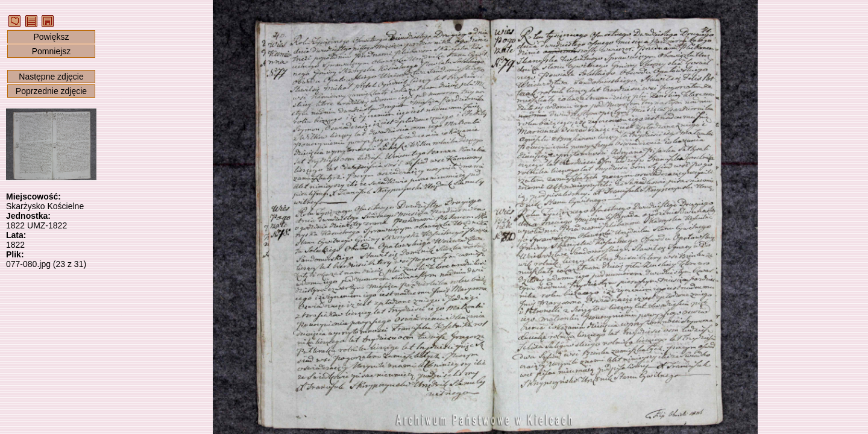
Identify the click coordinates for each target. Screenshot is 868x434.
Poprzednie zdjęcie (51, 91)
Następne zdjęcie (51, 77)
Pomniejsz (52, 51)
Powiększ (51, 37)
